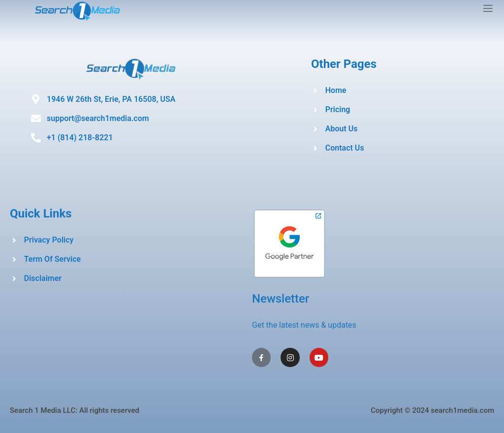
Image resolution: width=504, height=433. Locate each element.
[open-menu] (488, 10)
